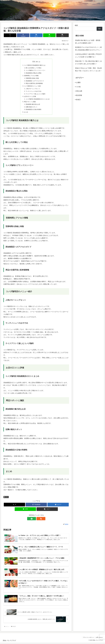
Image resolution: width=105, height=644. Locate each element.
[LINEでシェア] (47, 35)
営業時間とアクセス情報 (31, 76)
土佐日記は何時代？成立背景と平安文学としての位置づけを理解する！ (88, 56)
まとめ (26, 113)
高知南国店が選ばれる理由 (33, 73)
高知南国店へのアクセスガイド (35, 81)
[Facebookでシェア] (25, 35)
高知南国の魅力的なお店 (33, 105)
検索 (76, 25)
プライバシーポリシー (88, 639)
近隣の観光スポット (31, 108)
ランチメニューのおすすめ (33, 92)
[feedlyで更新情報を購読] (34, 520)
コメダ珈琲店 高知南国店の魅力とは (35, 65)
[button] (58, 35)
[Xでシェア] (14, 35)
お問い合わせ (99, 639)
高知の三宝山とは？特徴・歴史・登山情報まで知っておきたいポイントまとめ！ (88, 69)
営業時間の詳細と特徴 (32, 79)
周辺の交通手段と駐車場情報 (34, 84)
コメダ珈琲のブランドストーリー (35, 71)
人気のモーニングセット (33, 89)
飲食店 (6, 498)
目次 (34, 62)
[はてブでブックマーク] (36, 35)
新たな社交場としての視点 (33, 68)
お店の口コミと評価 (30, 97)
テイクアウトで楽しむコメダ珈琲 (35, 94)
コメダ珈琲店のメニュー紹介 (33, 86)
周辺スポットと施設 (30, 102)
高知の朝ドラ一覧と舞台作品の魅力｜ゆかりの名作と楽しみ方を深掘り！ (88, 62)
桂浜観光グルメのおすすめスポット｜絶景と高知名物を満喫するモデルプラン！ (88, 49)
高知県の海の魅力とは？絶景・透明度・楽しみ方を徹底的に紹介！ (88, 42)
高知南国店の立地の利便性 (33, 110)
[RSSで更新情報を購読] (38, 520)
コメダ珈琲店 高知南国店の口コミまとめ (38, 100)
